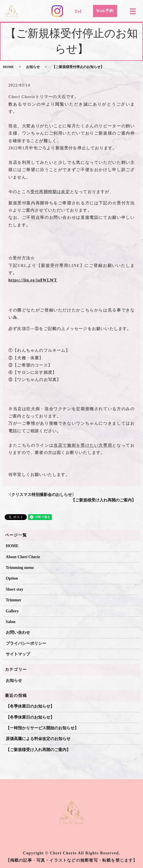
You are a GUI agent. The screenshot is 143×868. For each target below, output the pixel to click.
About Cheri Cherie (23, 557)
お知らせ (33, 67)
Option (12, 578)
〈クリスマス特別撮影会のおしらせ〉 (42, 495)
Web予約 (105, 11)
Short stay (15, 589)
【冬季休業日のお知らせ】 (30, 706)
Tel (78, 11)
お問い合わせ (18, 632)
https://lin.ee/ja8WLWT (33, 280)
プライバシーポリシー (26, 643)
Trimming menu (20, 568)
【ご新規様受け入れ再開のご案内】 (103, 500)
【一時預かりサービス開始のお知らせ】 (42, 728)
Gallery (12, 611)
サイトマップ (18, 654)
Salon (11, 622)
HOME (8, 67)
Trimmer (14, 600)
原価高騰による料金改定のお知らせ (38, 739)
